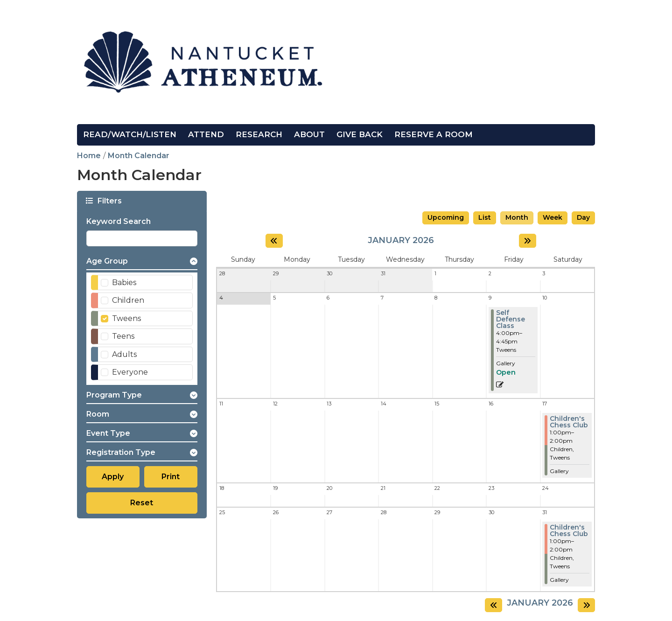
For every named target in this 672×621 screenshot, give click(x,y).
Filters (109, 200)
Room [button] (98, 414)
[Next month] (528, 241)
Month (517, 217)
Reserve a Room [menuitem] (434, 134)
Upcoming (446, 217)
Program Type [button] (114, 395)
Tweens (126, 318)
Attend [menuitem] (206, 134)
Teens (123, 336)
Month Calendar (139, 156)
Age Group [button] (107, 261)
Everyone (130, 372)
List (485, 217)
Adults (124, 354)
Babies (124, 283)
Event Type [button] (108, 433)
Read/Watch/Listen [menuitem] (130, 134)
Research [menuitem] (259, 134)
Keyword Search (119, 221)
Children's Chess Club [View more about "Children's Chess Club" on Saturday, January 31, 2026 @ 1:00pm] (569, 530)
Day (583, 217)
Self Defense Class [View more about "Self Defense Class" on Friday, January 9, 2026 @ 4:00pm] (511, 319)
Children (128, 300)
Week (553, 217)
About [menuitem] (309, 134)
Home (89, 156)
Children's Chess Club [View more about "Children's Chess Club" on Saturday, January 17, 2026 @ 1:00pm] (569, 422)
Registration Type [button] (121, 452)
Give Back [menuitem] (360, 134)
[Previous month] (274, 241)
